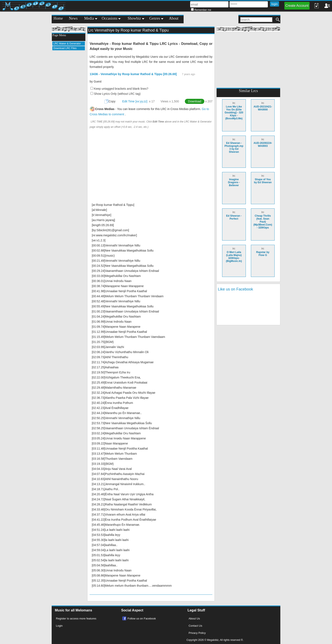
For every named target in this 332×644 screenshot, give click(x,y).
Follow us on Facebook (142, 619)
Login (59, 626)
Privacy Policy (197, 633)
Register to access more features (76, 619)
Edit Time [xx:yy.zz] (135, 101)
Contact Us (195, 626)
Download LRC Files (65, 48)
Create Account (297, 6)
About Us (194, 619)
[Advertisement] (69, 118)
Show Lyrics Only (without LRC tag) (117, 94)
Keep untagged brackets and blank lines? (121, 89)
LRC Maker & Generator (67, 44)
